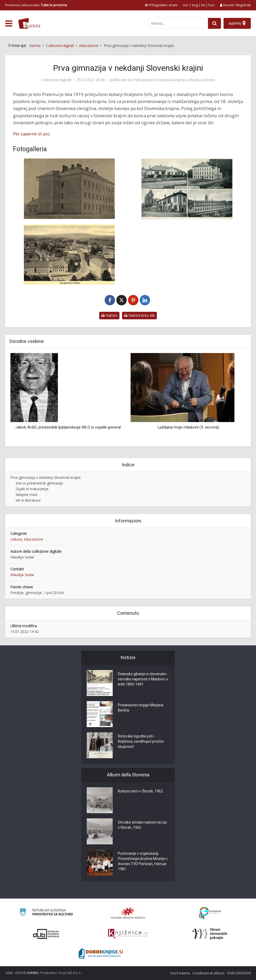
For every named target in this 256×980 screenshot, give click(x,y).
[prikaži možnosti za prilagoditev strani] (161, 5)
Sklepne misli (26, 495)
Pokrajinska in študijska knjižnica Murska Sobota (174, 80)
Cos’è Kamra (180, 973)
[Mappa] (237, 23)
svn (186, 5)
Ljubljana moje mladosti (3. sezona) (188, 427)
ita (203, 5)
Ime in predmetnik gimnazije (39, 483)
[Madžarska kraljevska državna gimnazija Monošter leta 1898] (69, 189)
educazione (33, 539)
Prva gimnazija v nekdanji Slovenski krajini (45, 477)
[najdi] (214, 23)
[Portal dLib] (46, 934)
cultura (16, 539)
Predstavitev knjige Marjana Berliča (141, 708)
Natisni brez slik (139, 315)
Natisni (109, 315)
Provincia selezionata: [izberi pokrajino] (36, 5)
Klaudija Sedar (22, 575)
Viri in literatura (28, 500)
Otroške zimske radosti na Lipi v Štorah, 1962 (142, 825)
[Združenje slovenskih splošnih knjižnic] (128, 934)
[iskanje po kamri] (178, 23)
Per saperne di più (31, 134)
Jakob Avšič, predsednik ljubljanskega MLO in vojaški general (68, 427)
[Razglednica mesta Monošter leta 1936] (187, 189)
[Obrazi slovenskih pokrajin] (210, 934)
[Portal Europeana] (210, 913)
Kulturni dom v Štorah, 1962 (140, 791)
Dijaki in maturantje (32, 489)
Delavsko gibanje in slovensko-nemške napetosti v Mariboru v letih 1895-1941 (143, 679)
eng (195, 5)
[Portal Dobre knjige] (101, 953)
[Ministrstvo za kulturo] (46, 913)
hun (212, 5)
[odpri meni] (9, 24)
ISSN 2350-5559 (239, 973)
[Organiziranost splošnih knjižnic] (128, 913)
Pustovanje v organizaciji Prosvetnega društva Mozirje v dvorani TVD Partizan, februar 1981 (143, 861)
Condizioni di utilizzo (208, 973)
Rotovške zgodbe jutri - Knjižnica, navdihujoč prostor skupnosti (141, 741)
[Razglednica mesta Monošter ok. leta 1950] (69, 254)
